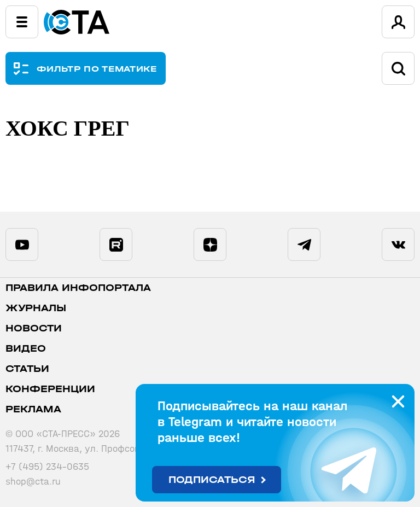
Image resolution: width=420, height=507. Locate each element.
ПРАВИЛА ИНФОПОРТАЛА (78, 288)
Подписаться (212, 480)
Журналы (36, 308)
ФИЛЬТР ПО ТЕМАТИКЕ (97, 69)
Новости (34, 328)
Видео (26, 349)
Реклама (33, 409)
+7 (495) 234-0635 (47, 467)
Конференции (50, 389)
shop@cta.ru (33, 482)
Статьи (27, 369)
